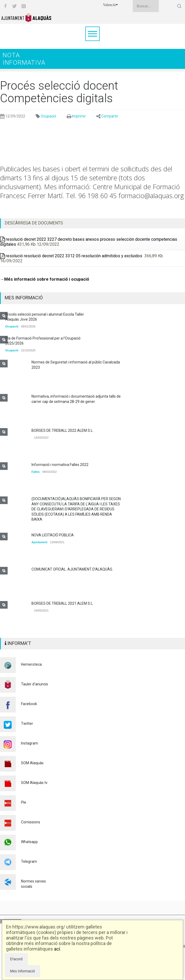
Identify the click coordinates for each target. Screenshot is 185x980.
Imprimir (79, 116)
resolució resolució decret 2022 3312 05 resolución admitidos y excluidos (72, 256)
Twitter (27, 724)
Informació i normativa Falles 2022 (60, 465)
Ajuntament (39, 542)
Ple (24, 802)
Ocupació (48, 116)
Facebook (29, 704)
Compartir (110, 116)
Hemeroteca (31, 664)
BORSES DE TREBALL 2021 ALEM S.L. (62, 603)
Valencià (110, 5)
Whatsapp (29, 842)
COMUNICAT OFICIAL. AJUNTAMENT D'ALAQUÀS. (72, 569)
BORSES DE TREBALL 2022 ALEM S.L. (62, 430)
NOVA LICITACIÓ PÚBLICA (53, 535)
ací (57, 949)
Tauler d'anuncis (35, 684)
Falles (36, 472)
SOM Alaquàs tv (34, 783)
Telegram (29, 861)
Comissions (31, 822)
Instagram (30, 743)
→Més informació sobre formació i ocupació (45, 279)
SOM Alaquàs (32, 763)
